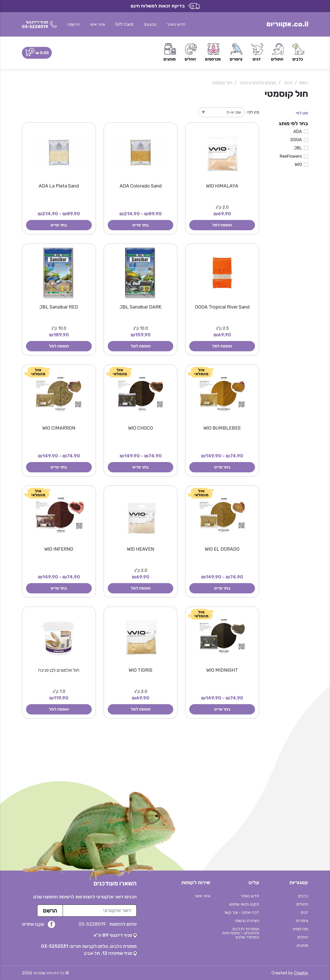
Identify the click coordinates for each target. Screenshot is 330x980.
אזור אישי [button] (97, 24)
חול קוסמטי (222, 83)
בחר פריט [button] (141, 225)
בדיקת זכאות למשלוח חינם (165, 6)
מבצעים (150, 24)
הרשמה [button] (73, 24)
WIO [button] (298, 164)
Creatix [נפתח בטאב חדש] (301, 973)
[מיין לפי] (221, 112)
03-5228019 (93, 924)
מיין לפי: (253, 112)
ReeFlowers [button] (291, 156)
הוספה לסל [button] (222, 225)
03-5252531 (55, 946)
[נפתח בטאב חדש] (115, 935)
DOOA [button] (296, 140)
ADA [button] (298, 131)
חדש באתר (176, 24)
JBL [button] (298, 148)
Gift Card (124, 24)
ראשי (303, 83)
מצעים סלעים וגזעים (258, 83)
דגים (289, 83)
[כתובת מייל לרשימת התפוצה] (100, 911)
